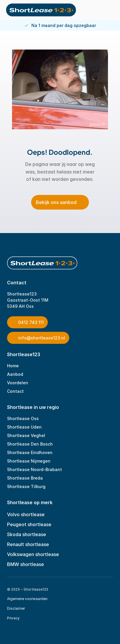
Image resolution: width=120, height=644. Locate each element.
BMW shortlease (26, 564)
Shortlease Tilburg (26, 486)
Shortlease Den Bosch (30, 444)
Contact (15, 391)
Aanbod (15, 374)
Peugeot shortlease (29, 524)
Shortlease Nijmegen (29, 461)
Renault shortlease (28, 544)
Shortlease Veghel (26, 435)
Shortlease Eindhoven (30, 452)
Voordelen (18, 383)
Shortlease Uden (24, 427)
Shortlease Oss (23, 418)
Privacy (13, 618)
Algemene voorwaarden (27, 599)
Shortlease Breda (25, 478)
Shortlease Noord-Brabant (34, 469)
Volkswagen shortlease (33, 554)
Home (13, 366)
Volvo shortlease (26, 514)
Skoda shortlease (27, 534)
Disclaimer (16, 608)
